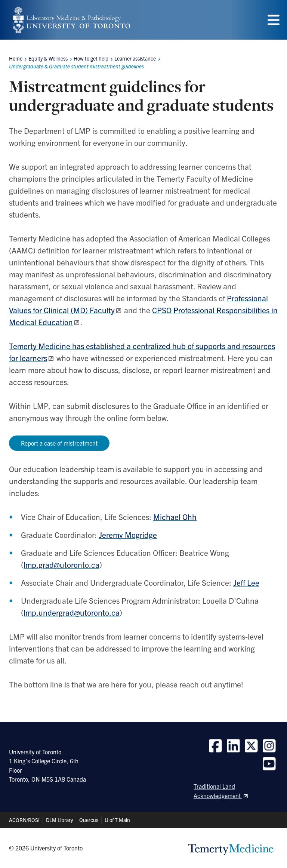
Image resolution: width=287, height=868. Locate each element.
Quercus (89, 820)
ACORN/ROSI (24, 820)
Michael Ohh (175, 517)
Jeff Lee (246, 582)
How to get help (91, 58)
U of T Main (117, 820)
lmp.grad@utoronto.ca (61, 564)
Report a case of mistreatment (59, 443)
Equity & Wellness (48, 58)
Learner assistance (135, 58)
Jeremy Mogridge (128, 535)
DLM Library (59, 820)
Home (16, 58)
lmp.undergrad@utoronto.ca (72, 612)
